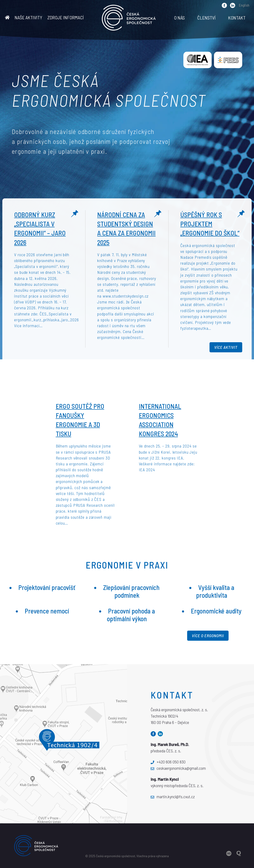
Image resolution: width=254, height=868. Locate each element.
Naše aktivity (28, 17)
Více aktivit (226, 347)
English (244, 5)
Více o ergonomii (208, 636)
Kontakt (237, 18)
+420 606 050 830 (168, 762)
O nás (179, 18)
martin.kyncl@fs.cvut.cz (173, 797)
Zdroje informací (66, 17)
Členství (206, 18)
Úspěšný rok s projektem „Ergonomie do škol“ (210, 224)
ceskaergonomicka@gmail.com (178, 768)
